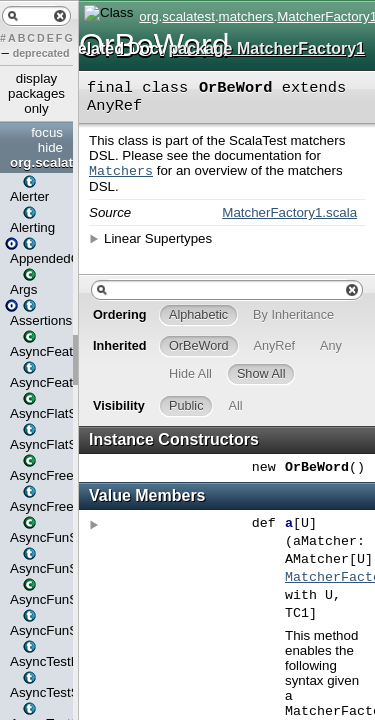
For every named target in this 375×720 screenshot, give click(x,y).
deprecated (41, 53)
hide (50, 147)
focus (47, 132)
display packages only (36, 93)
